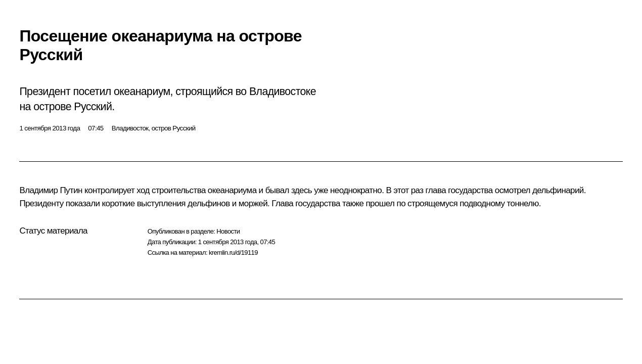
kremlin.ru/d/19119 (233, 253)
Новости (228, 231)
